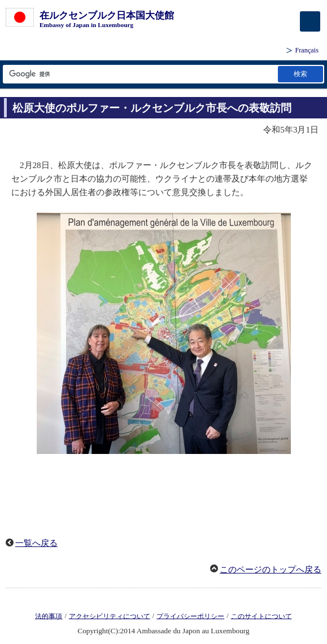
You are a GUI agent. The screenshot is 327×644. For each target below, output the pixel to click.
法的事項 (49, 616)
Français (307, 50)
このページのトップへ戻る (271, 570)
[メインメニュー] (310, 21)
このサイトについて (261, 616)
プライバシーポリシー (190, 616)
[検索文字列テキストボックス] (139, 74)
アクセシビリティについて (110, 616)
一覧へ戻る (36, 543)
